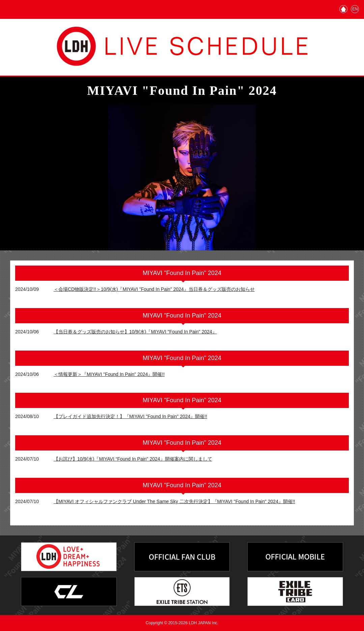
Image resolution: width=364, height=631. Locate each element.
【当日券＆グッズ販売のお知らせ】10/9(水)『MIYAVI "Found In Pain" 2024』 (135, 332)
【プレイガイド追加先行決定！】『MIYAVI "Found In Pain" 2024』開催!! (130, 416)
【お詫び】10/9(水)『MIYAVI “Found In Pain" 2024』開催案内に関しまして (133, 459)
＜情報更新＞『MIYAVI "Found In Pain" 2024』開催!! (109, 374)
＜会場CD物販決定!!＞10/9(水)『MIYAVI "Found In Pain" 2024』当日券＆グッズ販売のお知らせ (154, 289)
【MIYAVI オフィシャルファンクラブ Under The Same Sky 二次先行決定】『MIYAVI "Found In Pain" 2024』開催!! (174, 501)
